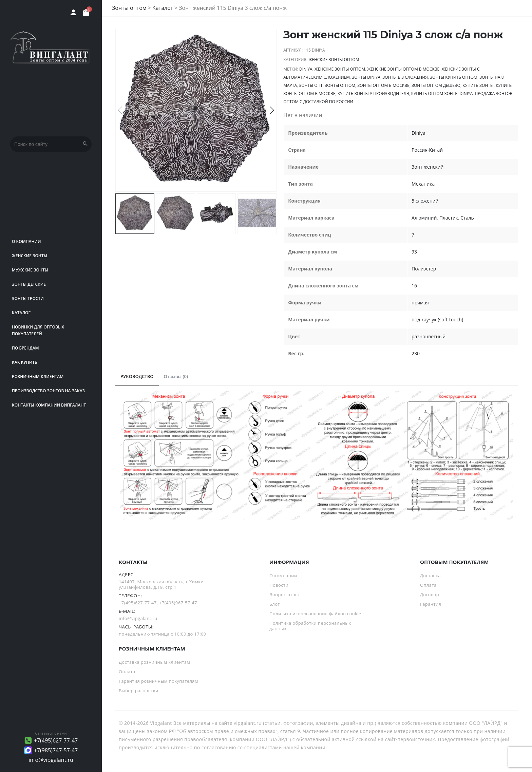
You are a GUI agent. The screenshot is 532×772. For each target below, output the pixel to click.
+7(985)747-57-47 (56, 750)
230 (416, 353)
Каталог (21, 313)
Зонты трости (28, 298)
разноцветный (429, 336)
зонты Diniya (366, 77)
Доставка (430, 576)
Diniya (306, 69)
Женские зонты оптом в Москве (403, 69)
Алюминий (424, 218)
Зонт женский (427, 167)
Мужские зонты (30, 270)
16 (414, 286)
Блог (274, 604)
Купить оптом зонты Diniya (442, 93)
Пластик (449, 218)
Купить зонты (478, 85)
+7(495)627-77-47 (56, 740)
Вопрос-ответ (285, 595)
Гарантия (431, 604)
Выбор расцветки (139, 691)
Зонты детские (29, 284)
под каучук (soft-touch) (437, 319)
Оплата (428, 585)
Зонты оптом (129, 8)
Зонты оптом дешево (436, 85)
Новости (279, 585)
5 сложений (425, 201)
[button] (272, 110)
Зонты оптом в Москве (383, 85)
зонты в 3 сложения (405, 77)
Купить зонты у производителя (373, 93)
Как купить (25, 362)
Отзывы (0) (176, 376)
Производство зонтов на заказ (48, 391)
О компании (26, 241)
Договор (430, 595)
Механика (423, 184)
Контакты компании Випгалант (49, 405)
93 (414, 252)
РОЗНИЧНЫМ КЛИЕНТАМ (38, 376)
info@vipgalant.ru (51, 760)
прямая (420, 303)
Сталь (467, 218)
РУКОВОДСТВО (137, 376)
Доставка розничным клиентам (154, 662)
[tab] (137, 377)
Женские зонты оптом (334, 60)
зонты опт (311, 85)
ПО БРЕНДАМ (25, 348)
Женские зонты (30, 256)
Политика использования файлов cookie (315, 614)
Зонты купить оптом (454, 77)
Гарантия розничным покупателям (158, 681)
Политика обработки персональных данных (310, 626)
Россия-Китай (427, 150)
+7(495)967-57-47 (178, 603)
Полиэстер (424, 269)
